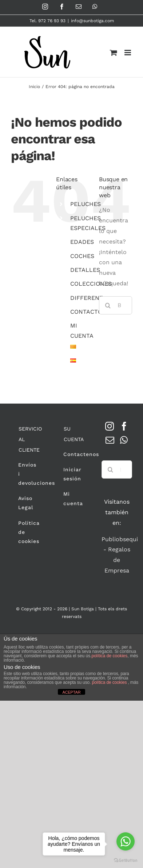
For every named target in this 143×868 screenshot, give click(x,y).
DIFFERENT (87, 298)
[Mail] (110, 440)
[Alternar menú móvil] (128, 53)
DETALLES (85, 270)
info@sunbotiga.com (92, 21)
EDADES (82, 242)
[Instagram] (110, 426)
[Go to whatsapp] (126, 841)
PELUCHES (86, 204)
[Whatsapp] (124, 440)
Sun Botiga (83, 609)
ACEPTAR (71, 692)
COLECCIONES (91, 284)
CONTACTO (86, 312)
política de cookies (110, 656)
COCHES (82, 256)
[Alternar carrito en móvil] (114, 53)
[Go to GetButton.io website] (126, 861)
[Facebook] (124, 426)
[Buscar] (108, 305)
